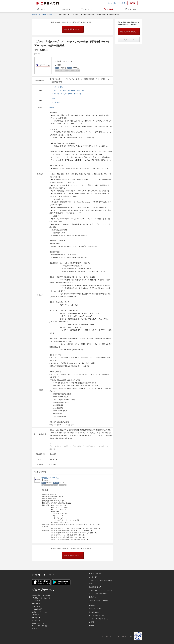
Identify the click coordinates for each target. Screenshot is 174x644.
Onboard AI (35, 615)
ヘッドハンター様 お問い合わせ (99, 619)
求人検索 (110, 9)
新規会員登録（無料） (73, 29)
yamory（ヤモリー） (38, 623)
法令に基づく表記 (95, 612)
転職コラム (93, 597)
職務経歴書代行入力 (95, 587)
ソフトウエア (56, 102)
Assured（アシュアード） (40, 626)
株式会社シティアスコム (50, 478)
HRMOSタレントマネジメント (41, 598)
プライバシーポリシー (96, 609)
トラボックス (36, 620)
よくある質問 (93, 577)
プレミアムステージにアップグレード (101, 590)
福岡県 (52, 107)
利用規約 (92, 605)
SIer (53, 99)
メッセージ (88, 9)
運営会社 (92, 622)
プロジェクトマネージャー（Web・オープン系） (69, 90)
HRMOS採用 (36, 601)
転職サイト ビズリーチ (39, 15)
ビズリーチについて (95, 574)
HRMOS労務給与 (37, 609)
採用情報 (92, 625)
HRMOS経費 (36, 606)
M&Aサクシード (37, 618)
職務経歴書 (66, 9)
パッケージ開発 (57, 87)
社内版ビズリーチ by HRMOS (41, 595)
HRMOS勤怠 (36, 604)
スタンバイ (35, 629)
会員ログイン (129, 40)
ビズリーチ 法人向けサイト (97, 615)
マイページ (44, 9)
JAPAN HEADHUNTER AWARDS (99, 600)
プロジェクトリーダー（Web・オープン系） (67, 94)
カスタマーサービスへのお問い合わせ (101, 580)
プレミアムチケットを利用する (99, 594)
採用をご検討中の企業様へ (117, 3)
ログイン (132, 3)
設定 (91, 584)
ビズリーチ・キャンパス (39, 612)
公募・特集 (132, 9)
